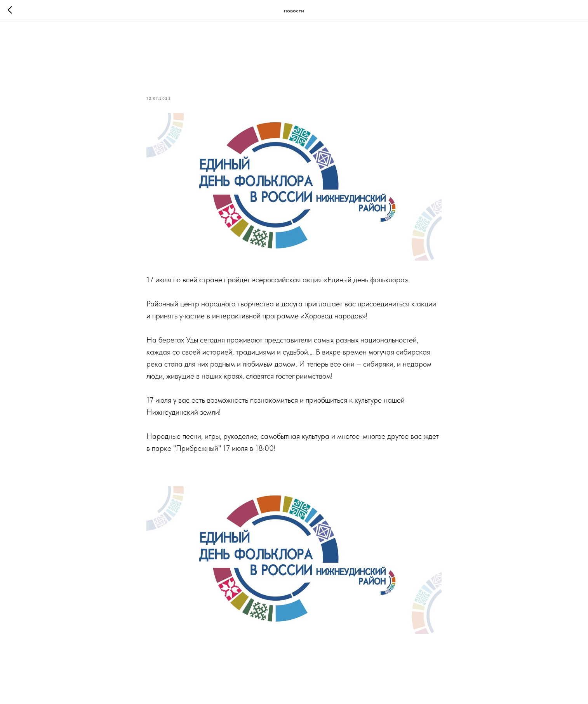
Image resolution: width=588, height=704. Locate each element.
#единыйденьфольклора (235, 472)
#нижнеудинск (170, 472)
